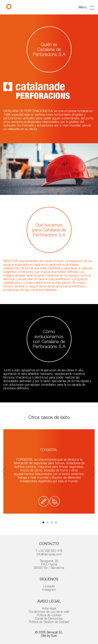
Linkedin (49, 586)
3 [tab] (52, 523)
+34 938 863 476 (50, 551)
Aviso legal (49, 608)
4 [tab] (56, 523)
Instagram (49, 590)
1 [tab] (43, 523)
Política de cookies (49, 615)
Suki (54, 636)
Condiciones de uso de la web (49, 612)
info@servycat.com (49, 554)
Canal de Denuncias (49, 618)
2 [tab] (48, 523)
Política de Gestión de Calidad (49, 622)
